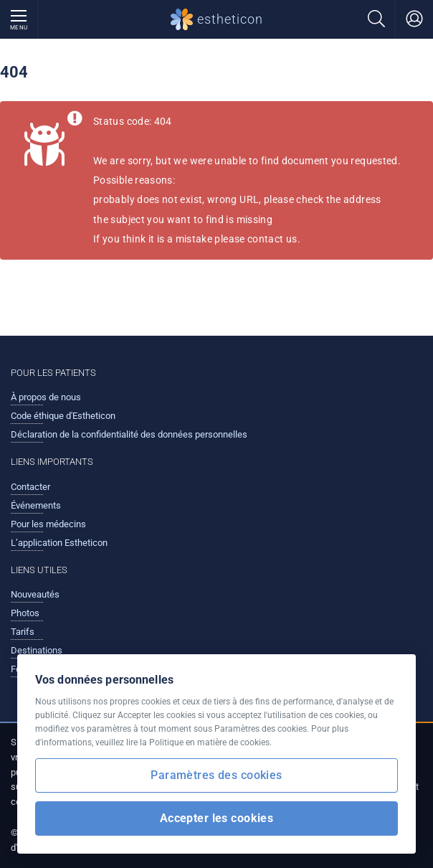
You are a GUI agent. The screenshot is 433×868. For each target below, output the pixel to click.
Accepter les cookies (217, 818)
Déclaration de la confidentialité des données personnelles (129, 434)
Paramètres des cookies (216, 775)
